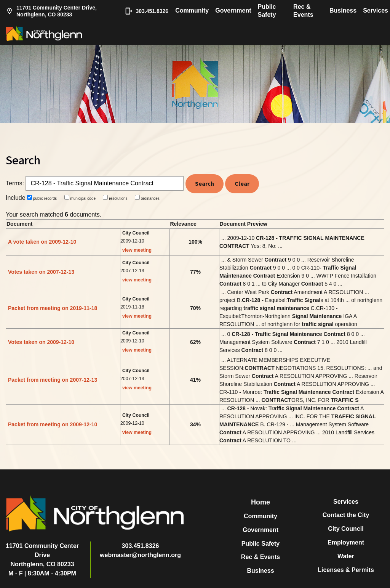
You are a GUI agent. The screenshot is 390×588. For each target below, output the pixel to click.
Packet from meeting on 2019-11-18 (53, 308)
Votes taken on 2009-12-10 (41, 342)
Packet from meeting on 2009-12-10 (53, 424)
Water (346, 556)
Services (376, 10)
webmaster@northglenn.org (140, 555)
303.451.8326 (143, 11)
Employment (346, 542)
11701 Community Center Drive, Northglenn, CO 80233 (51, 11)
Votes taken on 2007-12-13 (41, 272)
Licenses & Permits (346, 570)
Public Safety (267, 11)
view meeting (137, 250)
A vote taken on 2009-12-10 (42, 242)
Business (343, 10)
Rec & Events (303, 11)
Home (261, 502)
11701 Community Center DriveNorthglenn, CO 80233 (42, 555)
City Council (346, 529)
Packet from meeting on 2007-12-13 (53, 380)
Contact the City (346, 515)
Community (192, 10)
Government (233, 10)
